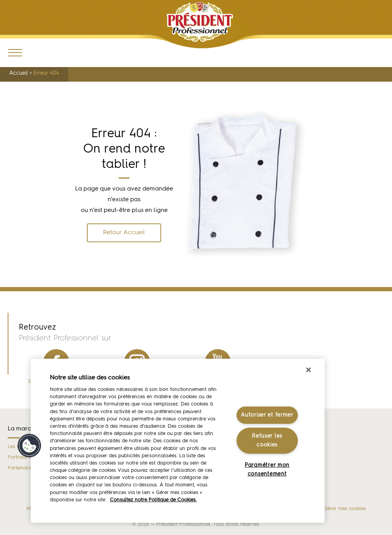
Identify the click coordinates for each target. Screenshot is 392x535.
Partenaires (21, 468)
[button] (29, 446)
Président (200, 22)
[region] (178, 441)
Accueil (19, 73)
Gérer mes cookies (345, 509)
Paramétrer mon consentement (267, 470)
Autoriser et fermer (267, 415)
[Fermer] (309, 370)
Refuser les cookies (267, 441)
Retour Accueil (124, 233)
